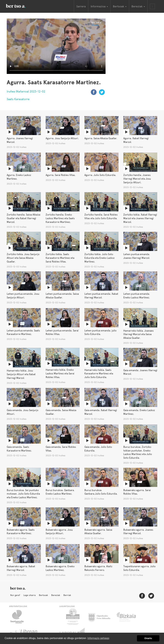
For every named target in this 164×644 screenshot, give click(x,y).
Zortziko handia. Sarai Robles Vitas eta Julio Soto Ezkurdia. (101, 216)
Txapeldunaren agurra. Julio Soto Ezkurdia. (139, 568)
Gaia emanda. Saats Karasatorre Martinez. (19, 449)
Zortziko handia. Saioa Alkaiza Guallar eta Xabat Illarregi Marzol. (23, 218)
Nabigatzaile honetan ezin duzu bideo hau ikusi (56, 46)
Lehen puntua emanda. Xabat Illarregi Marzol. (101, 296)
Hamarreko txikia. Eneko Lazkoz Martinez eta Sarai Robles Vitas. (60, 373)
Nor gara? (15, 595)
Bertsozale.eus (19, 617)
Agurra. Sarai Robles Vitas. (61, 175)
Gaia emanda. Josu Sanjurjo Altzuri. (23, 412)
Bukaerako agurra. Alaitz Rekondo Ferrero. (98, 568)
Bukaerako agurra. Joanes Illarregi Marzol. (138, 532)
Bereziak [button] (138, 6)
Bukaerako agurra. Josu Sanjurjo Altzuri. (59, 532)
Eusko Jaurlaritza (72, 617)
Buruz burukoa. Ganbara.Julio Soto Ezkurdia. (101, 492)
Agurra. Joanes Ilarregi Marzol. (20, 140)
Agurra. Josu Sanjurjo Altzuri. (62, 138)
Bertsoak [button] (120, 6)
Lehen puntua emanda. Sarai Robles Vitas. (62, 332)
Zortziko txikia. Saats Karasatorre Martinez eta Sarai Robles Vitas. (60, 258)
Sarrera (81, 6)
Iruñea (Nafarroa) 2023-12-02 (26, 91)
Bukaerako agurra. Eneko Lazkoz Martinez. (60, 568)
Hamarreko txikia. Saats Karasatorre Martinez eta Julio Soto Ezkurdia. (99, 374)
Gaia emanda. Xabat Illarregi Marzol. (101, 412)
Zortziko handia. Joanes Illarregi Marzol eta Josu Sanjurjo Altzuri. (137, 179)
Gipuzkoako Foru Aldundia (101, 617)
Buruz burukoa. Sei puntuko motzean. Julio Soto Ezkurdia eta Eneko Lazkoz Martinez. (23, 494)
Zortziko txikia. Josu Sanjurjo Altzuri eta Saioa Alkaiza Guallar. (23, 258)
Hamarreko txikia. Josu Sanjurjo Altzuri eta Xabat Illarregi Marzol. (21, 374)
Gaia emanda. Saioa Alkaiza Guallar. (61, 412)
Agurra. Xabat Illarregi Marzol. (136, 140)
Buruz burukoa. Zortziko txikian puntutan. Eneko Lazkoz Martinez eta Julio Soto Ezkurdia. (138, 452)
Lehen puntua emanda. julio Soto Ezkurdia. (100, 332)
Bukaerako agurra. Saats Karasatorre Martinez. (21, 532)
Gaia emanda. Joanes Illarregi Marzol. (140, 372)
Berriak (67, 595)
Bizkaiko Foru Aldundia (130, 617)
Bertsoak (43, 595)
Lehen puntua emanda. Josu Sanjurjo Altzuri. (23, 296)
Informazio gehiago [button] (98, 638)
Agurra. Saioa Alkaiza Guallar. (101, 138)
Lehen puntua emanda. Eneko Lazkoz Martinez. (137, 296)
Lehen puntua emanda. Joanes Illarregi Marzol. (137, 256)
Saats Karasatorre (18, 99)
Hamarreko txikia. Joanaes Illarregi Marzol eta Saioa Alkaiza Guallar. (138, 334)
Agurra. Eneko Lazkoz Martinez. (19, 177)
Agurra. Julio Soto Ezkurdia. (100, 175)
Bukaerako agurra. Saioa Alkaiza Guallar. (98, 532)
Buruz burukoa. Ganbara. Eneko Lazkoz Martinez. (60, 492)
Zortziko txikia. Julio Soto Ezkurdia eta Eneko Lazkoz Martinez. (99, 258)
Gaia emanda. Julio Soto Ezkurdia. (98, 449)
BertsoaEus (20, 6)
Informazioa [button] (99, 6)
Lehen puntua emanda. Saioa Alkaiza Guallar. (62, 296)
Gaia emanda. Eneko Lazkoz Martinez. (139, 412)
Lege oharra (29, 595)
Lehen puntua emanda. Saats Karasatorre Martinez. (23, 332)
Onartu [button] (148, 638)
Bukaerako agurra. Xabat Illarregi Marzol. (21, 568)
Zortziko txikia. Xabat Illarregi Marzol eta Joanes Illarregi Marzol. (140, 218)
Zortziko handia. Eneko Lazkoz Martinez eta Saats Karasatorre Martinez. (60, 218)
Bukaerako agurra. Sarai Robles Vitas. (137, 492)
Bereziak (56, 595)
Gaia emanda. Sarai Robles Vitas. (61, 449)
